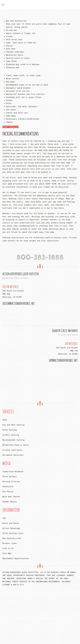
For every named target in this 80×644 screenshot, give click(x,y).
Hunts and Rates (11, 523)
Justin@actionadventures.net (19, 303)
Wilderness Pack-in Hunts (16, 445)
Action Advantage (11, 528)
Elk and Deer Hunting (13, 425)
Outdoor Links (10, 543)
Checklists (8, 486)
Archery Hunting (11, 435)
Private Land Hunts (12, 450)
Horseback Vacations (13, 455)
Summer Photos (10, 502)
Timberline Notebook (13, 471)
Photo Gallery (10, 476)
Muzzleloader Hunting (13, 440)
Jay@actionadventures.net (63, 360)
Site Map (7, 553)
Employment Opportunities (16, 558)
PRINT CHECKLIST (10, 127)
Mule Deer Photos (11, 497)
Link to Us (8, 548)
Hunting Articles (11, 481)
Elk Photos (8, 491)
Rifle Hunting (10, 430)
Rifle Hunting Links (13, 533)
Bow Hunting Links (12, 538)
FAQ (4, 518)
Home (5, 420)
